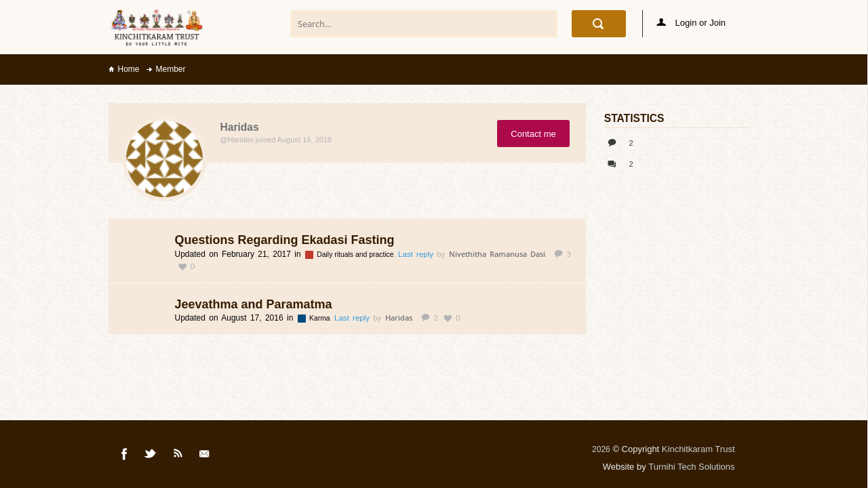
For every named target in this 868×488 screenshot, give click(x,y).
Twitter (151, 456)
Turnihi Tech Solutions (691, 467)
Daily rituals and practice (356, 255)
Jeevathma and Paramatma (254, 304)
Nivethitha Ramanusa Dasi (497, 254)
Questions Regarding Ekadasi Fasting (285, 240)
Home (129, 69)
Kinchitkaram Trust (698, 449)
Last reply (417, 254)
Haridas (399, 318)
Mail (205, 456)
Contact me (533, 134)
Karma (321, 318)
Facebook (125, 456)
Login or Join (691, 23)
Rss (178, 456)
